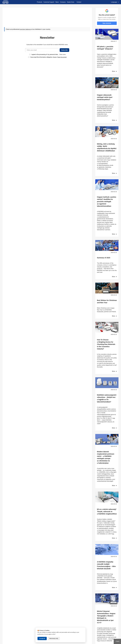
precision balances (25, 29)
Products (40, 2)
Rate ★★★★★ (107, 23)
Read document (62, 57)
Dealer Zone (71, 2)
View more (62, 54)
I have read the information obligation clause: (48, 57)
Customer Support (49, 2)
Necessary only (54, 638)
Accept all (42, 638)
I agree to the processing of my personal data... (45, 54)
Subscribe (64, 50)
